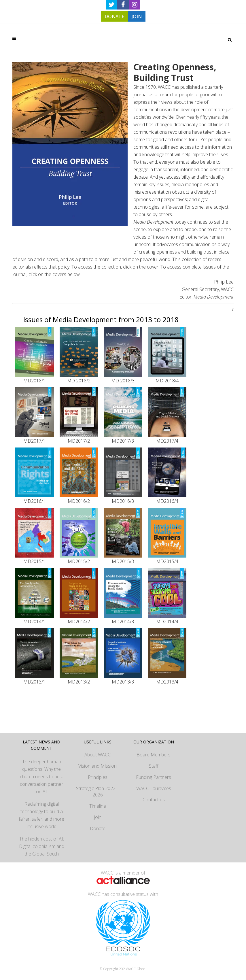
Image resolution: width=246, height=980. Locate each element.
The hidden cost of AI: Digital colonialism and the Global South (42, 846)
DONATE (114, 16)
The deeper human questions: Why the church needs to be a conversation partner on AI (42, 777)
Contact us (154, 800)
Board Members (154, 755)
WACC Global (136, 969)
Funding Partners (154, 777)
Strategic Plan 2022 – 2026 (98, 792)
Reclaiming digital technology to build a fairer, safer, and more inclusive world (41, 815)
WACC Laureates (154, 788)
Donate (98, 828)
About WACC (98, 755)
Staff (154, 766)
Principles (98, 777)
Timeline (98, 806)
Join (98, 817)
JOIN (137, 16)
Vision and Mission (98, 766)
